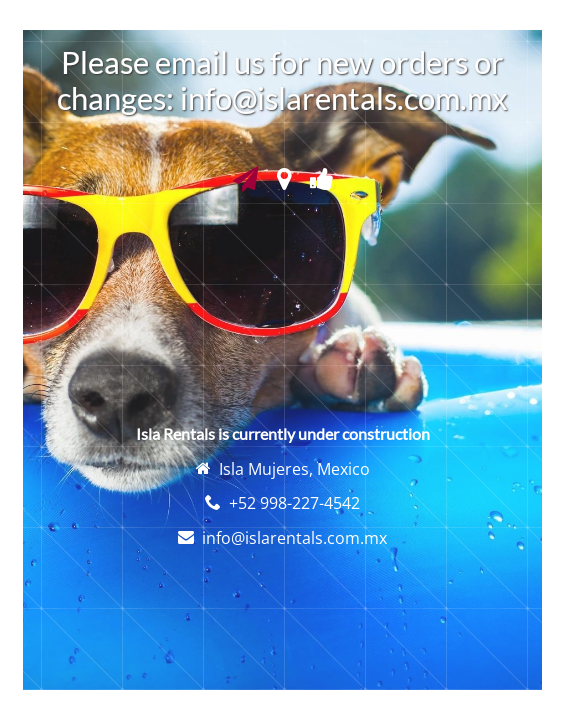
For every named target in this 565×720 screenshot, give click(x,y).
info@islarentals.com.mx (294, 538)
